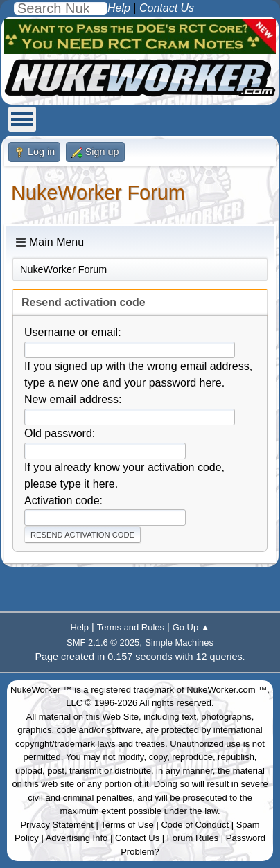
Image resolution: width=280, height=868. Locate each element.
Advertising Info (77, 838)
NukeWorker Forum (98, 193)
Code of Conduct (195, 825)
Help (79, 627)
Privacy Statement (57, 825)
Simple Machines (179, 643)
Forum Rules (193, 838)
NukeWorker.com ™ (227, 690)
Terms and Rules (131, 627)
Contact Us (137, 838)
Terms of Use (127, 825)
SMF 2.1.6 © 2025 (103, 643)
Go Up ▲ (191, 627)
